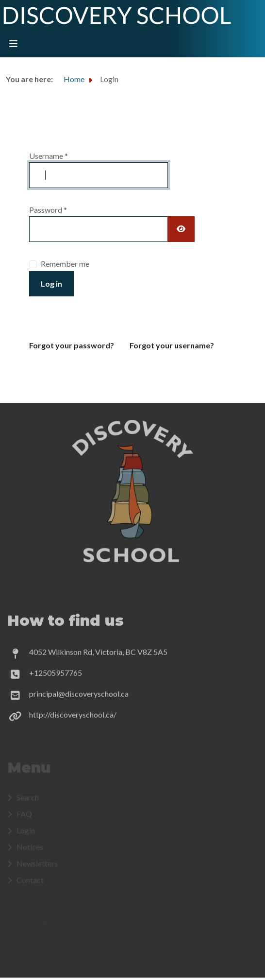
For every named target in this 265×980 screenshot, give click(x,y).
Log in (51, 284)
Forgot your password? (72, 345)
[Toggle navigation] (13, 44)
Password (48, 210)
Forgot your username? (172, 345)
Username (49, 156)
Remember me (65, 264)
